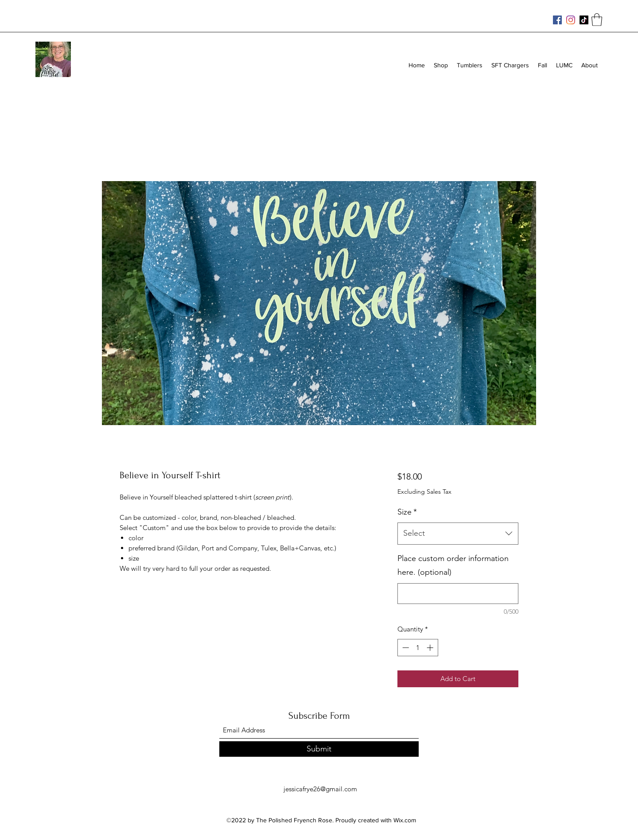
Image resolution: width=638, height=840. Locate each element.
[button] (597, 20)
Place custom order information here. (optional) (453, 565)
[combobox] (458, 534)
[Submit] (319, 749)
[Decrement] (405, 648)
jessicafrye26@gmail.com (320, 789)
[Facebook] (557, 20)
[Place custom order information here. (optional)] (458, 594)
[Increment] (431, 648)
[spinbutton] (418, 648)
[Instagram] (571, 20)
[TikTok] (584, 20)
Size (407, 512)
